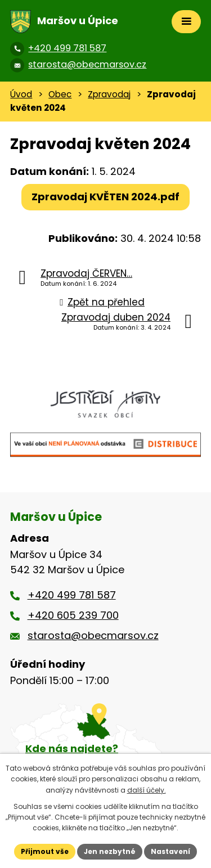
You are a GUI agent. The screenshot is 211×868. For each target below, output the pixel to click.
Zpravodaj (109, 94)
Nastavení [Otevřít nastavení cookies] (170, 851)
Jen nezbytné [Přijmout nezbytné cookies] (110, 851)
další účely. (147, 790)
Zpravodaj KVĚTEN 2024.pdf (105, 197)
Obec (60, 94)
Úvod (21, 94)
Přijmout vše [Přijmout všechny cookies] (45, 851)
